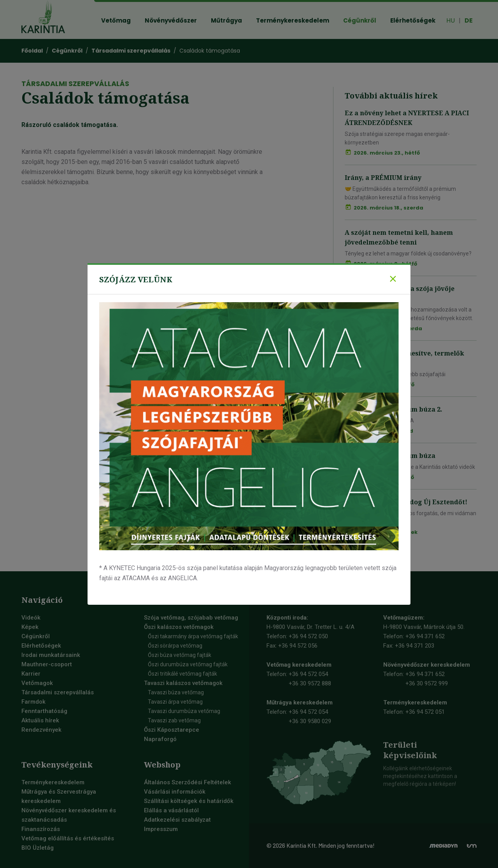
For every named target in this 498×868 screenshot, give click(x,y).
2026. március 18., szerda (388, 208)
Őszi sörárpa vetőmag (175, 646)
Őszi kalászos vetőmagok (179, 627)
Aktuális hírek (40, 720)
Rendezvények (41, 730)
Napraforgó (160, 739)
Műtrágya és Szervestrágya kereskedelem (59, 796)
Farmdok (33, 702)
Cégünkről (36, 636)
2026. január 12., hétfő (384, 477)
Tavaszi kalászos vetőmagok (183, 683)
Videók (31, 618)
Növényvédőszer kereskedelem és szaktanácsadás (69, 815)
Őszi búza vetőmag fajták (180, 655)
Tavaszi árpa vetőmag (175, 702)
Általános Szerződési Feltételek (188, 782)
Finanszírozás (41, 829)
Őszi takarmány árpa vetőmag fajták (193, 636)
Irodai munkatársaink (51, 655)
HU (451, 20)
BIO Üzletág (38, 848)
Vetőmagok (37, 683)
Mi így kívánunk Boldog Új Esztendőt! (406, 502)
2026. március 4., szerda (388, 328)
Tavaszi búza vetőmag (176, 692)
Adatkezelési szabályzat (177, 820)
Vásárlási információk (175, 792)
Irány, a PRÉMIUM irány (383, 178)
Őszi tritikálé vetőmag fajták (182, 674)
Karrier (31, 674)
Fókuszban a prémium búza (390, 456)
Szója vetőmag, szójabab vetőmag (191, 618)
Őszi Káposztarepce (172, 730)
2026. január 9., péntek (386, 532)
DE (469, 20)
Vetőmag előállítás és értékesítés (68, 838)
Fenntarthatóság (44, 711)
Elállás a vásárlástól (171, 810)
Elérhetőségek (41, 646)
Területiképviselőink (410, 750)
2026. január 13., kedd (383, 431)
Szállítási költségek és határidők (189, 801)
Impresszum (161, 829)
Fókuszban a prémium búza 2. (394, 409)
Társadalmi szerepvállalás (58, 692)
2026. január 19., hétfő (384, 385)
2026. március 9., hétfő (385, 264)
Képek (30, 627)
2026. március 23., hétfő (387, 153)
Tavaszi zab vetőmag (174, 720)
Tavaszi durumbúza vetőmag (184, 711)
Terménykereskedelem (53, 782)
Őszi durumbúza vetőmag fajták (188, 664)
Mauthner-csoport (47, 664)
